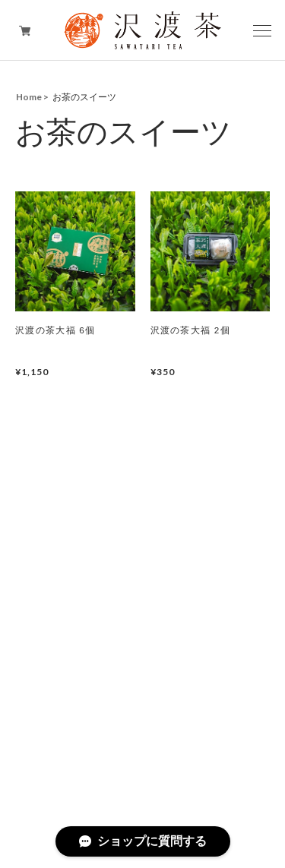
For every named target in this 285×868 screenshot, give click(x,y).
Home (29, 97)
